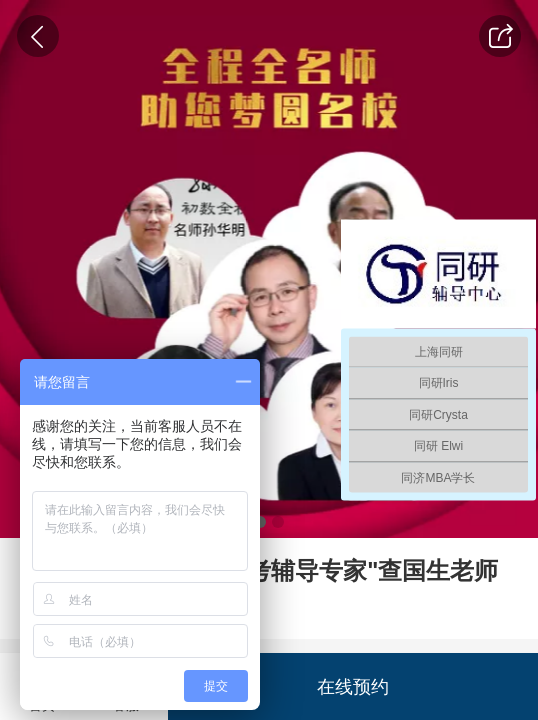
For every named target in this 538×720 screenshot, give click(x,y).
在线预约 (353, 686)
